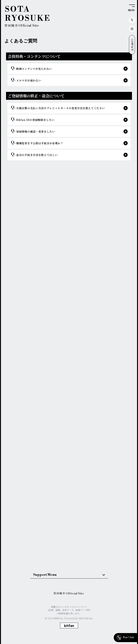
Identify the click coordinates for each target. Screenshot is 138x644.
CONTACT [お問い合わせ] (132, 45)
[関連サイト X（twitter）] (132, 20)
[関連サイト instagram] (132, 29)
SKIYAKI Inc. (86, 618)
